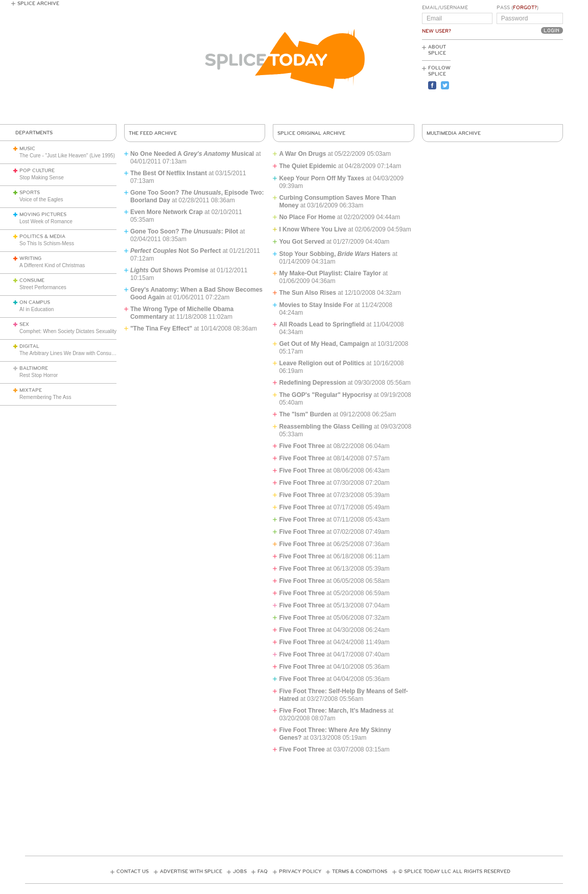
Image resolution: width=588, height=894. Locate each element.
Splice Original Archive (311, 133)
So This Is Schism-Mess (47, 243)
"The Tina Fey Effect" (161, 328)
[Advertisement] (517, 82)
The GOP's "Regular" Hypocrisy (325, 395)
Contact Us (133, 872)
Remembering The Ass (45, 397)
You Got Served (302, 242)
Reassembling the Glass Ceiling (325, 427)
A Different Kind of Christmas (52, 265)
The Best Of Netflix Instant (169, 173)
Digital (29, 346)
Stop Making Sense (42, 178)
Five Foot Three (302, 446)
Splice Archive (38, 4)
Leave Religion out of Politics (322, 363)
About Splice (437, 50)
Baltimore (34, 368)
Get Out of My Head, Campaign (324, 344)
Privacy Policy (300, 872)
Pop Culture (37, 171)
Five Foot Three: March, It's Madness (333, 711)
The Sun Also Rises (308, 293)
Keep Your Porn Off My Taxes (322, 178)
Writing (30, 258)
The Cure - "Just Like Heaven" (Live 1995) (67, 156)
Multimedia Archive (454, 133)
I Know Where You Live (313, 229)
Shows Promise (169, 270)
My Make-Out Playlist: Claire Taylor (330, 273)
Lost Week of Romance (46, 221)
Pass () (518, 8)
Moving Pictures (43, 215)
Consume (32, 280)
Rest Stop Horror (39, 375)
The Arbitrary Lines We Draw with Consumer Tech (76, 353)
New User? (437, 31)
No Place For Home (307, 217)
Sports (30, 193)
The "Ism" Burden (305, 414)
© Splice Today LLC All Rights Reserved (454, 872)
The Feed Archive (153, 133)
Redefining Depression (312, 383)
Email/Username (445, 8)
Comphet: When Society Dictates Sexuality (68, 331)
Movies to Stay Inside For (316, 305)
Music (27, 149)
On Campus (35, 302)
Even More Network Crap (167, 212)
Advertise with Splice (191, 872)
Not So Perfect (175, 251)
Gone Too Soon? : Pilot (184, 231)
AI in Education (37, 309)
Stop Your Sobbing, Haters (335, 254)
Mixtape (31, 390)
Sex (24, 324)
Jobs (240, 872)
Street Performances (43, 287)
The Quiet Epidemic (308, 166)
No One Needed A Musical (192, 154)
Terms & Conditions (360, 872)
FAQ (263, 872)
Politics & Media (42, 237)
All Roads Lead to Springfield (322, 324)
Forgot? (525, 8)
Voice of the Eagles (41, 199)
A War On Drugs (302, 154)
